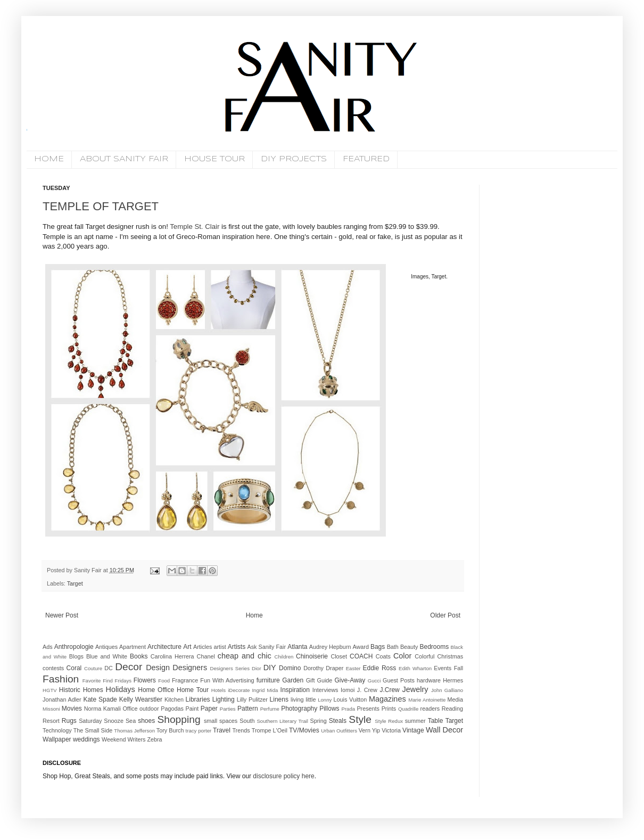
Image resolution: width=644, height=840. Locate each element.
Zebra (154, 739)
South (247, 721)
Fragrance (185, 680)
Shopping (179, 719)
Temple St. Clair (195, 227)
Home (254, 615)
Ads (48, 647)
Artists (237, 647)
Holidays (121, 689)
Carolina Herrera (172, 656)
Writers (136, 739)
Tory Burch (170, 730)
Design (158, 668)
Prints (389, 709)
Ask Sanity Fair (267, 647)
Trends (241, 730)
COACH (361, 656)
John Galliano (447, 690)
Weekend (114, 739)
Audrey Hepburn (330, 647)
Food (164, 681)
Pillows (329, 709)
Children (284, 657)
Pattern (248, 709)
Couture (93, 668)
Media (455, 699)
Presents (368, 709)
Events (443, 668)
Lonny (325, 700)
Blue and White (107, 656)
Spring (318, 721)
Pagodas (172, 709)
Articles (203, 647)
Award (361, 647)
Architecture (164, 647)
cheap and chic (245, 656)
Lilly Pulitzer (252, 699)
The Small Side (93, 730)
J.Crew (389, 690)
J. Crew (367, 690)
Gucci (374, 681)
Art (187, 647)
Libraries (198, 699)
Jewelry (415, 689)
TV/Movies (304, 730)
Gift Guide (319, 680)
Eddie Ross (380, 668)
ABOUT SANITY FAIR (124, 159)
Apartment (133, 647)
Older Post (445, 615)
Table (436, 721)
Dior (257, 668)
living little (303, 699)
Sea (131, 721)
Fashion (61, 679)
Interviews (325, 690)
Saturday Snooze (101, 721)
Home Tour (193, 690)
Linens (279, 699)
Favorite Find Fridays (107, 681)
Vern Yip (369, 730)
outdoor (149, 709)
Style (360, 719)
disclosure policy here (283, 776)
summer (415, 721)
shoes (146, 721)
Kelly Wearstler (141, 699)
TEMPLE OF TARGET (101, 206)
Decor (129, 667)
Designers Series (230, 668)
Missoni (51, 709)
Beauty (409, 647)
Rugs (69, 721)
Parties (228, 709)
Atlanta (297, 647)
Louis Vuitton (350, 699)
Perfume (270, 709)
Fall (459, 668)
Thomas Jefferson (134, 731)
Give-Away (350, 680)
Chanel (206, 656)
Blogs (76, 656)
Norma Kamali (102, 709)
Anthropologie (74, 647)
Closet (339, 656)
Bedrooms (435, 647)
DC (109, 668)
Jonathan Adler (62, 699)
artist (220, 647)
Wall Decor (444, 730)
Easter (353, 668)
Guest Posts (399, 680)
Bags (378, 647)
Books (139, 656)
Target (75, 583)
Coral (74, 668)
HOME (49, 159)
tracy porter (199, 731)
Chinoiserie (312, 656)
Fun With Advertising (227, 680)
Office (130, 709)
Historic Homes (81, 690)
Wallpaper (57, 739)
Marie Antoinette (427, 700)
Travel (222, 730)
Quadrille (408, 709)
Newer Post (62, 615)
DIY (270, 668)
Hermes (453, 680)
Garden (293, 680)
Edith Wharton (415, 668)
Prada (349, 709)
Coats (383, 656)
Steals (338, 721)
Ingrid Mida (265, 690)
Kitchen (174, 699)
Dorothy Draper (323, 668)
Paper (209, 709)
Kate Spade (100, 699)
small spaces (221, 721)
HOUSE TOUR (214, 159)
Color (402, 656)
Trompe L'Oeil (270, 730)
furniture (268, 680)
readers (430, 709)
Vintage (413, 730)
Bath (393, 647)
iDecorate (239, 690)
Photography (299, 709)
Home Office (156, 690)
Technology (57, 730)
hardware (429, 680)
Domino (290, 668)
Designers (190, 668)
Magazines (387, 699)
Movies (72, 709)
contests (53, 668)
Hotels (218, 690)
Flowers (145, 680)
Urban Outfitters (339, 731)
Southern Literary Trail (282, 721)
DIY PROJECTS (294, 159)
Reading (452, 709)
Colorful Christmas (439, 656)
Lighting (224, 699)
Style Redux (389, 721)
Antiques (106, 647)
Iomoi (348, 690)
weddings (86, 739)
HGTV (50, 690)
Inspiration (295, 690)
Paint (192, 709)
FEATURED (366, 159)
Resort (51, 721)
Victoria (391, 730)
